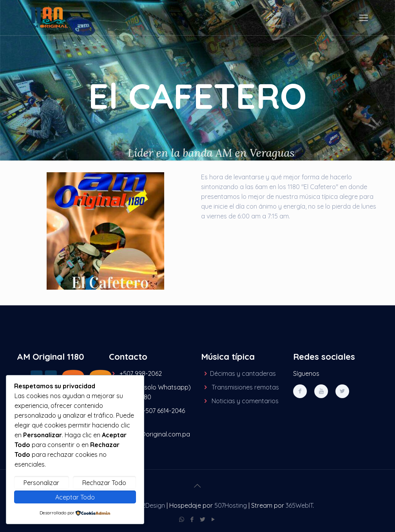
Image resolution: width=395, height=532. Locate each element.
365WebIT (299, 505)
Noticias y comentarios (245, 401)
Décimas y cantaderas (243, 373)
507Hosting (231, 505)
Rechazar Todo (104, 483)
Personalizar (41, 483)
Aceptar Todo (75, 497)
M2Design (151, 505)
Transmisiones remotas (245, 387)
